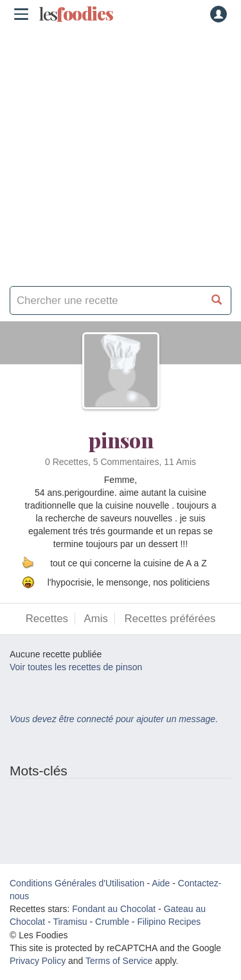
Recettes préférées (170, 619)
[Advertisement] (121, 152)
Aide (161, 883)
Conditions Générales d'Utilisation (77, 883)
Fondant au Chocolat (114, 909)
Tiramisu (70, 922)
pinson (121, 440)
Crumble (112, 922)
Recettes (47, 619)
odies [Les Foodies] (76, 14)
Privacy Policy (38, 961)
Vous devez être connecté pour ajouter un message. (114, 719)
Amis (96, 619)
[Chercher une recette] (217, 300)
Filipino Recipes (169, 922)
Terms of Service (119, 961)
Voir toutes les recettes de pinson (76, 667)
